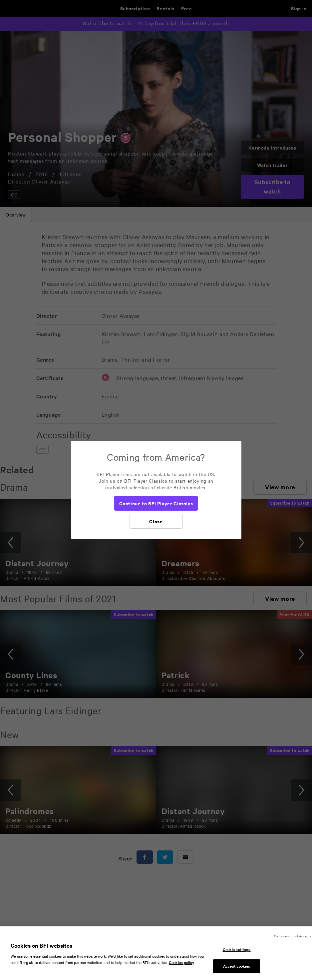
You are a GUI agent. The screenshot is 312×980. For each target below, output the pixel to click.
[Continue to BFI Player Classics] (156, 503)
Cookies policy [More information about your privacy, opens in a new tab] (181, 966)
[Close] (156, 521)
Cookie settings (237, 952)
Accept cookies (237, 969)
